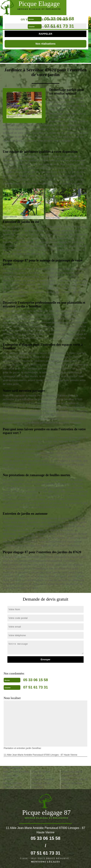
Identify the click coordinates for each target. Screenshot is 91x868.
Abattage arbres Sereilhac (41, 785)
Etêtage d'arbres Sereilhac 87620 (12, 785)
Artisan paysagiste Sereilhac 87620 (72, 774)
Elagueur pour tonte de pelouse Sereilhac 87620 (75, 783)
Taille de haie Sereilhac (16, 772)
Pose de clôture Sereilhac (41, 774)
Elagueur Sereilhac (43, 779)
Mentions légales (45, 862)
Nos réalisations (45, 44)
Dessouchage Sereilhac (11, 777)
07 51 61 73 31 (59, 26)
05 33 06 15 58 (59, 19)
